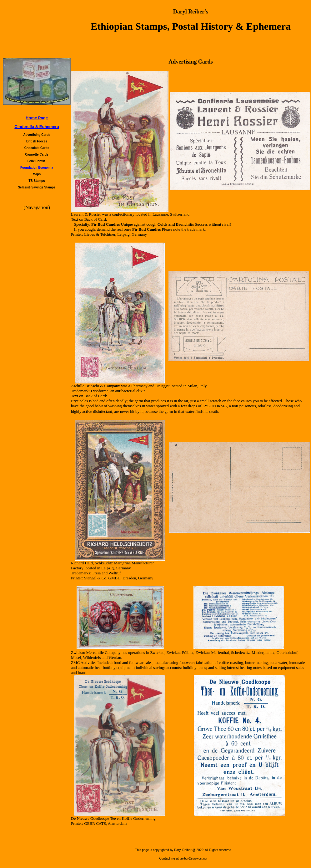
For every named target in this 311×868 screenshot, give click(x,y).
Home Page (37, 118)
